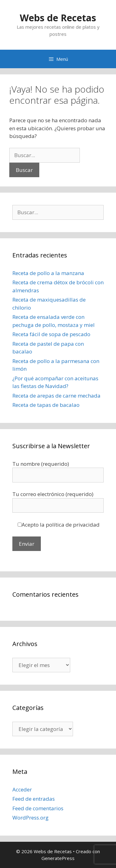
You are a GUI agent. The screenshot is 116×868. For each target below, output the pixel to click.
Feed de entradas (34, 799)
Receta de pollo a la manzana (48, 273)
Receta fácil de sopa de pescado (51, 334)
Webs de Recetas (58, 18)
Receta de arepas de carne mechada (56, 396)
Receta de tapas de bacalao (46, 405)
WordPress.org (30, 818)
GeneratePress (58, 858)
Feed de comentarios (38, 808)
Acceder (22, 789)
